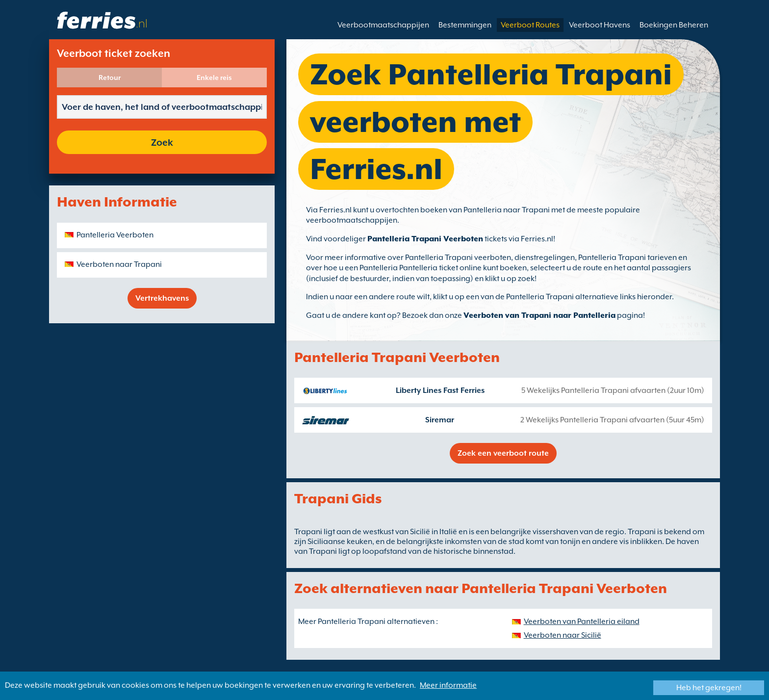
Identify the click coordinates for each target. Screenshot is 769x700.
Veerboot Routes (530, 25)
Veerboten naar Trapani (119, 264)
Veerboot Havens (600, 25)
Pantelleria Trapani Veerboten (425, 239)
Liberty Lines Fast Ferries (440, 390)
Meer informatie (448, 685)
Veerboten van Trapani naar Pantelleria (539, 315)
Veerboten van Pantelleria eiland (582, 622)
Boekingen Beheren (674, 25)
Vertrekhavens (162, 298)
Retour (110, 78)
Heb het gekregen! (709, 688)
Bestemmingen (465, 25)
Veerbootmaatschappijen (383, 25)
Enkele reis (214, 78)
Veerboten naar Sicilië (563, 635)
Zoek (162, 142)
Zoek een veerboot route (503, 453)
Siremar (440, 420)
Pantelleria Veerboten (115, 235)
